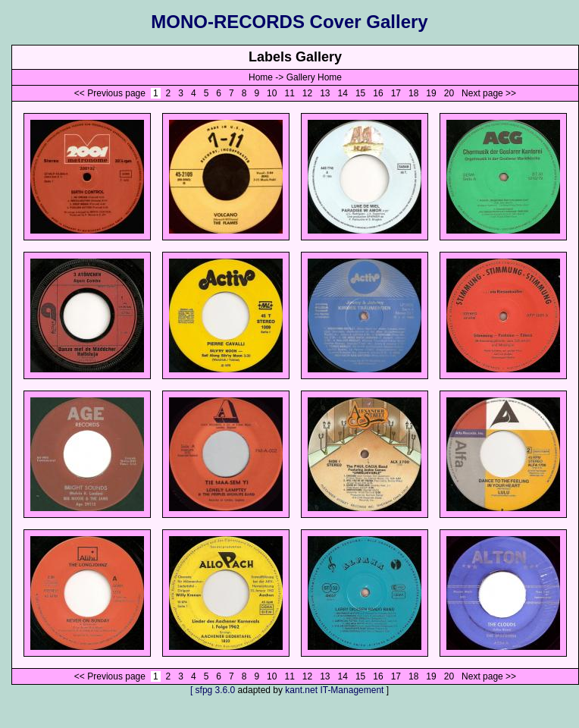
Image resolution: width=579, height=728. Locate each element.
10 (272, 93)
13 (325, 93)
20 (449, 93)
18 (414, 93)
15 (361, 93)
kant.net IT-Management (334, 690)
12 (308, 93)
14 (343, 93)
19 (431, 93)
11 (289, 93)
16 (378, 93)
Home (261, 77)
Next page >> (489, 93)
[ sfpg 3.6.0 (213, 690)
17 (396, 93)
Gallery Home (314, 77)
